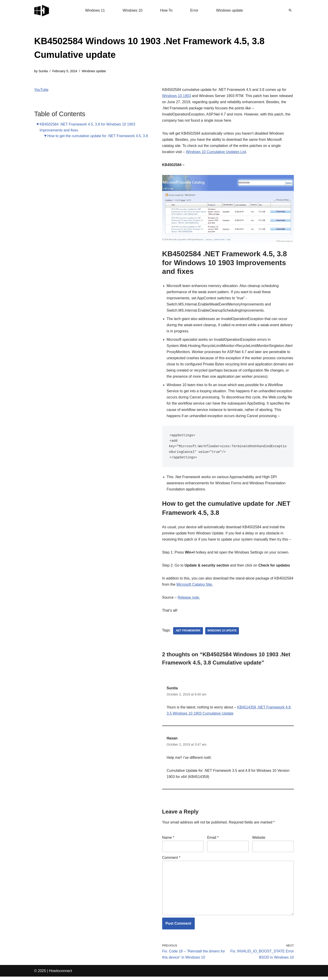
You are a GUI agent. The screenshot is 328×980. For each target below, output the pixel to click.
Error (194, 10)
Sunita (43, 71)
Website (259, 840)
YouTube (41, 90)
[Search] (290, 10)
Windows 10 (132, 10)
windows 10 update (222, 634)
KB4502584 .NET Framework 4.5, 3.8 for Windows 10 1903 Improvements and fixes (88, 127)
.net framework (188, 634)
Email (213, 840)
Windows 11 (95, 10)
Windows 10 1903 (177, 96)
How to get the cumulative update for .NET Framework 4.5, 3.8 (98, 136)
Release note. (189, 600)
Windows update (230, 10)
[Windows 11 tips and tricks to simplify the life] (42, 10)
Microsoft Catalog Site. (195, 587)
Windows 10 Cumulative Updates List (216, 152)
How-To (166, 10)
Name (168, 840)
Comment (171, 861)
